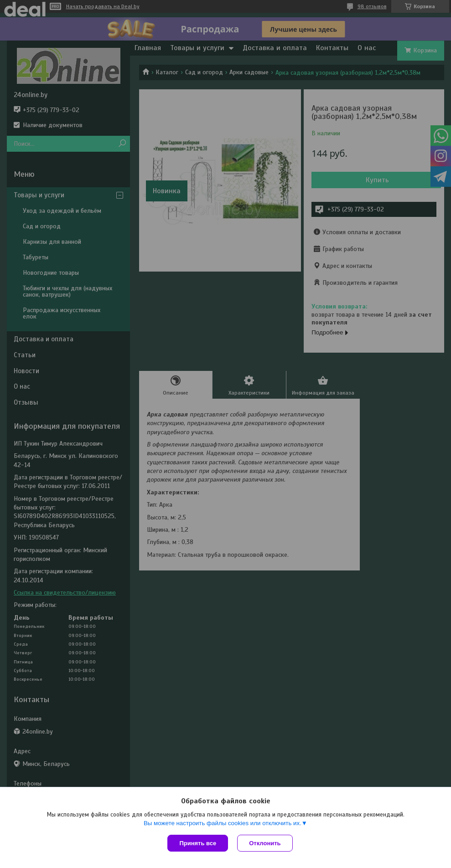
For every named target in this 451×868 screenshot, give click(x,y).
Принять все (198, 843)
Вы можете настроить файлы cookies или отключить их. (223, 823)
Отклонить (265, 843)
